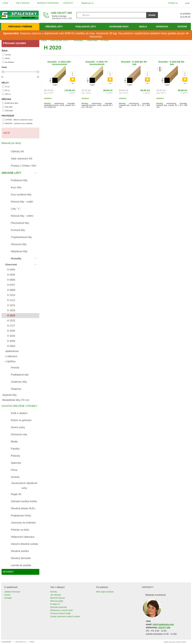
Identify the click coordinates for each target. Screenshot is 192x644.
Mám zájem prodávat (105, 592)
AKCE (6, 58)
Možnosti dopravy (58, 598)
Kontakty (8, 598)
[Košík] (177, 15)
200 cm (7, 94)
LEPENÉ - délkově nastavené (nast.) (18, 120)
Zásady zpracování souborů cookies (65, 617)
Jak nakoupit (56, 595)
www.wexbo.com (21, 642)
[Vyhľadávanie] (111, 15)
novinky (7, 55)
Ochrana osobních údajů (60, 613)
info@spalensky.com (163, 624)
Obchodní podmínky (59, 607)
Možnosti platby (57, 601)
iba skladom (8, 62)
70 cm (6, 87)
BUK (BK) (7, 107)
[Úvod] (19, 15)
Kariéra (7, 595)
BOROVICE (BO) (10, 103)
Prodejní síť (55, 604)
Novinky (54, 592)
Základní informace (12, 592)
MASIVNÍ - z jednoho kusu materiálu (17, 123)
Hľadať (152, 15)
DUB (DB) (8, 111)
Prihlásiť (32, 642)
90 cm (6, 90)
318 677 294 (164, 628)
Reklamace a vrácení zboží (62, 610)
